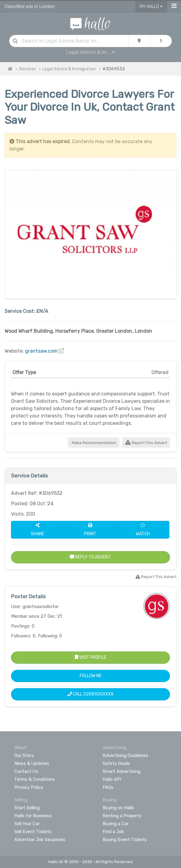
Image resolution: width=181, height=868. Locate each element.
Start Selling (27, 808)
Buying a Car (116, 824)
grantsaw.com (41, 351)
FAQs (108, 787)
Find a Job (113, 832)
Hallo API (112, 779)
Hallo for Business (33, 816)
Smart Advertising (121, 771)
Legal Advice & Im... (91, 52)
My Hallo (151, 7)
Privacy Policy (29, 787)
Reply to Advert (90, 557)
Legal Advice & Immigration (69, 69)
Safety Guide (116, 763)
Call (90, 694)
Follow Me (91, 676)
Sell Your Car (27, 824)
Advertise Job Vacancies (40, 840)
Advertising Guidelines (125, 755)
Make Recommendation (94, 443)
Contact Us (26, 771)
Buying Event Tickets (125, 840)
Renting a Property (122, 816)
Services (27, 69)
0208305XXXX (98, 694)
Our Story (24, 755)
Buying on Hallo (118, 808)
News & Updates (32, 763)
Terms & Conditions (35, 779)
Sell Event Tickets (33, 832)
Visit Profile (90, 657)
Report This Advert (146, 443)
